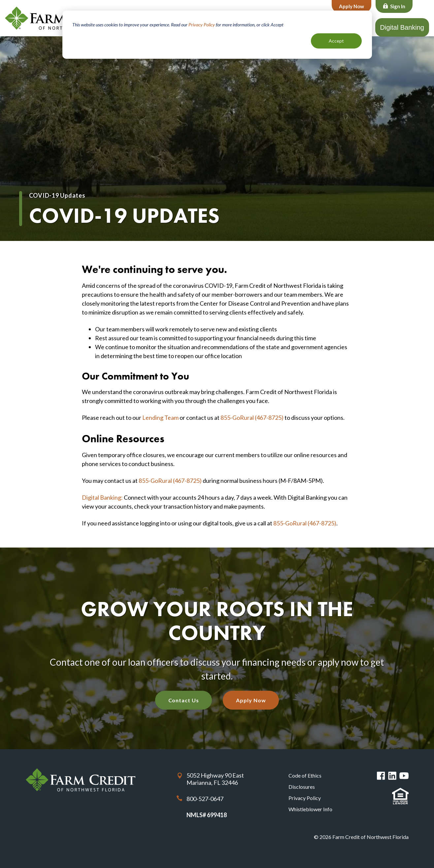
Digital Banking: (102, 497)
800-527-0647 (205, 799)
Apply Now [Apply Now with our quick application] (251, 700)
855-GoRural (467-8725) (252, 417)
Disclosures (302, 787)
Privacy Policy (202, 25)
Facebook (381, 776)
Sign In (398, 6)
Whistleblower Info (310, 809)
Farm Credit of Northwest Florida (61, 18)
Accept (336, 41)
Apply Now (351, 6)
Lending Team (160, 417)
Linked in (392, 776)
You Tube (404, 776)
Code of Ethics (305, 775)
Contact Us (184, 700)
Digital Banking (402, 27)
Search (422, 7)
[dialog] (217, 35)
